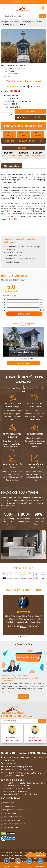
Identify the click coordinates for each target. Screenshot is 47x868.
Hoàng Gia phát (18, 262)
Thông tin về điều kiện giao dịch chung (16, 810)
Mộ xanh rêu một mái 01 (23, 359)
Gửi (42, 721)
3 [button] (25, 637)
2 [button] (23, 637)
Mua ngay (30, 111)
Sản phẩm (15, 22)
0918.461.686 (38, 156)
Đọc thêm (7, 692)
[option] (23, 46)
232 (31, 86)
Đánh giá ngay (24, 314)
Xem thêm (23, 696)
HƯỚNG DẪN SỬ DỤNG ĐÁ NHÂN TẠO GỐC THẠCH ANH (20, 680)
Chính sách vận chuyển (10, 820)
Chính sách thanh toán (10, 813)
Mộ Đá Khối (38, 22)
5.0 (8, 86)
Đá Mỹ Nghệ (27, 22)
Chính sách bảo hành (10, 827)
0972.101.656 (9, 156)
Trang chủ (5, 22)
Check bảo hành (36, 855)
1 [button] (21, 637)
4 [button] (27, 637)
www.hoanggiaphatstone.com (24, 259)
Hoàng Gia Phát (19, 256)
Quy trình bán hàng (9, 806)
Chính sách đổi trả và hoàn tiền (13, 824)
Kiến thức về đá (8, 803)
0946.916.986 (23, 156)
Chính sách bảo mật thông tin (13, 817)
